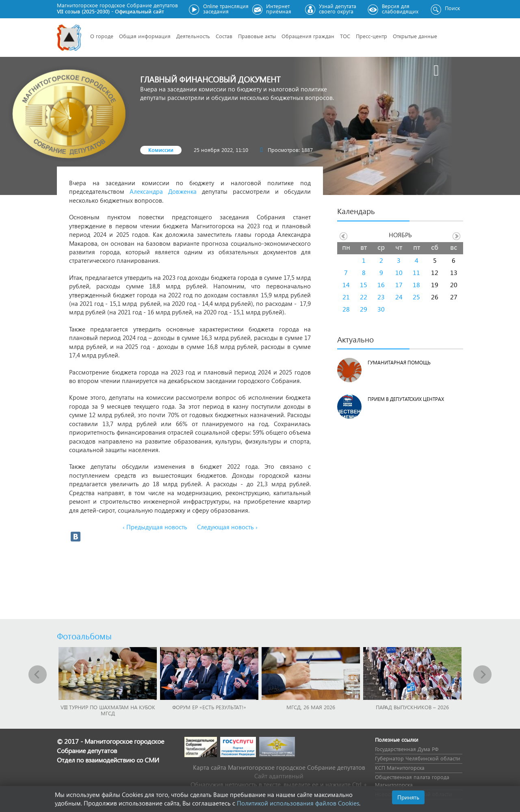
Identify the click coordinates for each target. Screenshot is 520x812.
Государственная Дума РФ (407, 749)
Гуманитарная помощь (399, 363)
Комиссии (161, 150)
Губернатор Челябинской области (418, 758)
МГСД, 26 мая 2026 (311, 707)
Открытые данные (415, 36)
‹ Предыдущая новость (155, 527)
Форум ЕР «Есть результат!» (209, 707)
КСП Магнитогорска (400, 768)
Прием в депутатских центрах (406, 399)
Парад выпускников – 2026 (412, 707)
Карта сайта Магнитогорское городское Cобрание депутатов (279, 767)
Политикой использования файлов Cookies (298, 803)
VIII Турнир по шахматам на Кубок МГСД (108, 710)
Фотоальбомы (84, 636)
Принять (408, 797)
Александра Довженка (163, 191)
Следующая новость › (227, 527)
